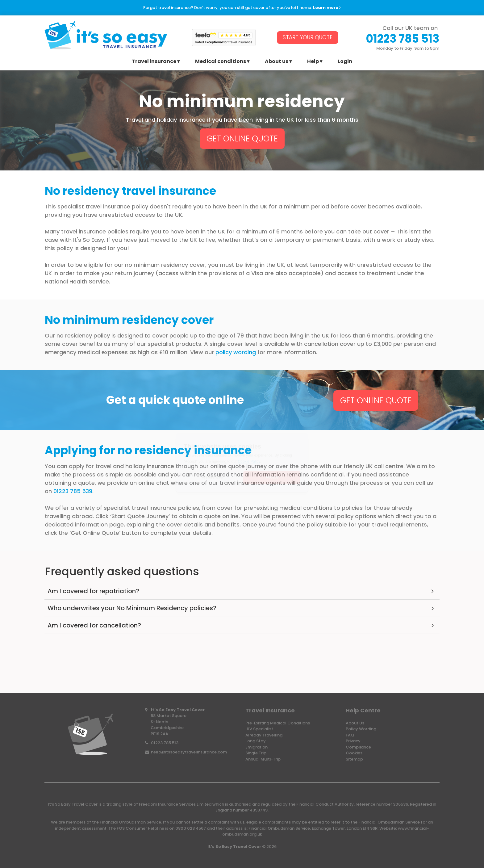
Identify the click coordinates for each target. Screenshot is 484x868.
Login (345, 62)
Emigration (257, 747)
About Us (355, 723)
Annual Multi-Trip (263, 759)
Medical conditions (221, 62)
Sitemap (354, 759)
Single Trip (256, 753)
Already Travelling (264, 735)
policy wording (236, 352)
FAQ (350, 735)
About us (277, 62)
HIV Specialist (259, 729)
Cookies (354, 753)
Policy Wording (361, 729)
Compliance (358, 747)
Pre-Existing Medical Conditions (278, 723)
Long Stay (256, 741)
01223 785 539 (73, 491)
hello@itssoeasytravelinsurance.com (189, 752)
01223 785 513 (165, 743)
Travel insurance (154, 62)
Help (313, 62)
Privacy (353, 741)
